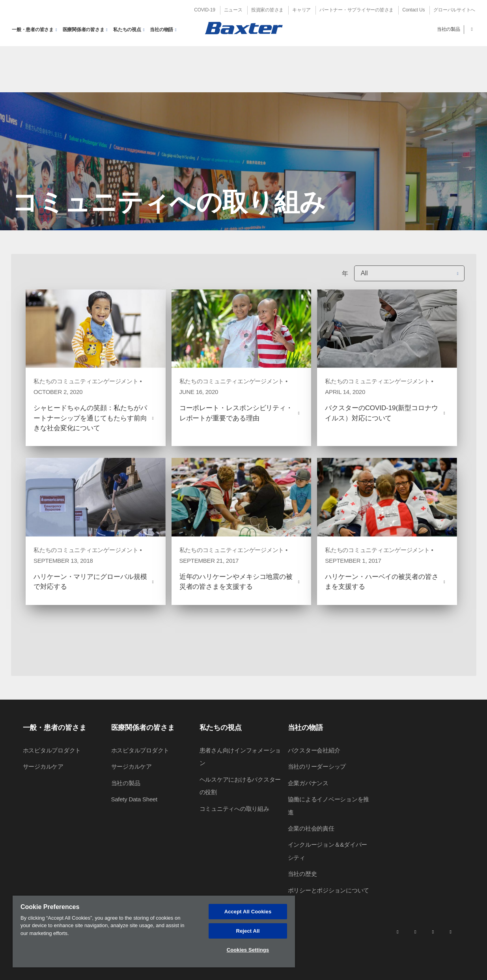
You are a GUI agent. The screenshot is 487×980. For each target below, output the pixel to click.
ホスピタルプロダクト (52, 750)
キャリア (301, 10)
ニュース (233, 10)
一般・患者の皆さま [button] (33, 30)
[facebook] (415, 931)
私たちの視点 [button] (127, 30)
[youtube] (451, 931)
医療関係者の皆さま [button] (84, 30)
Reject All (248, 931)
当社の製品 (449, 29)
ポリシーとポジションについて (329, 890)
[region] (154, 931)
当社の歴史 (302, 874)
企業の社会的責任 (311, 828)
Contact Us (413, 10)
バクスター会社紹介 (314, 750)
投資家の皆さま (267, 10)
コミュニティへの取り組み (234, 809)
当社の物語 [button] (161, 30)
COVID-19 (204, 10)
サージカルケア (43, 766)
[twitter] (433, 931)
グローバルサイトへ (454, 10)
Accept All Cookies (248, 912)
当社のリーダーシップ (317, 766)
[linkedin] (397, 931)
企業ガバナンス (308, 783)
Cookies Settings (248, 950)
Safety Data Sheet (134, 799)
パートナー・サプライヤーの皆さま (356, 10)
